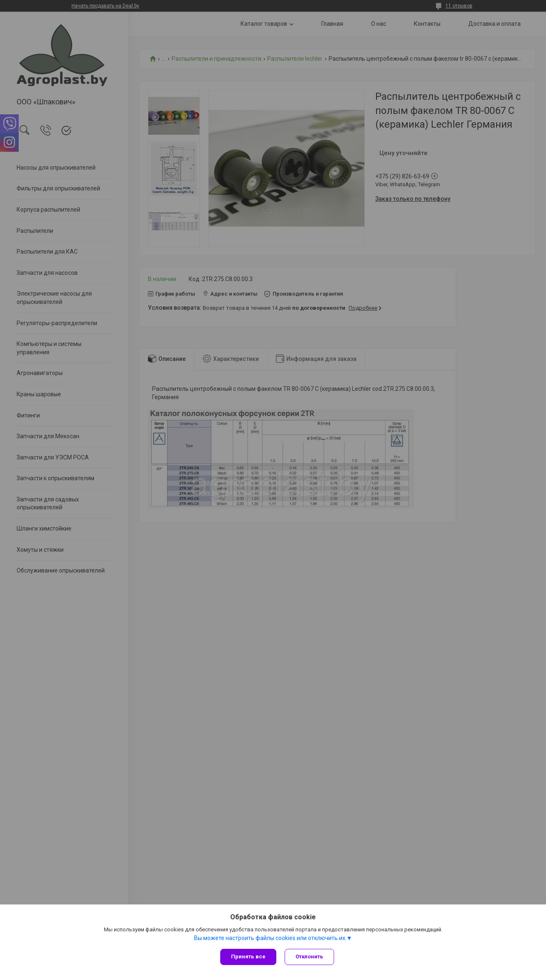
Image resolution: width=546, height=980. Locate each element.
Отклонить (309, 957)
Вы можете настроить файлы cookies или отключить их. (270, 938)
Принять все (248, 957)
